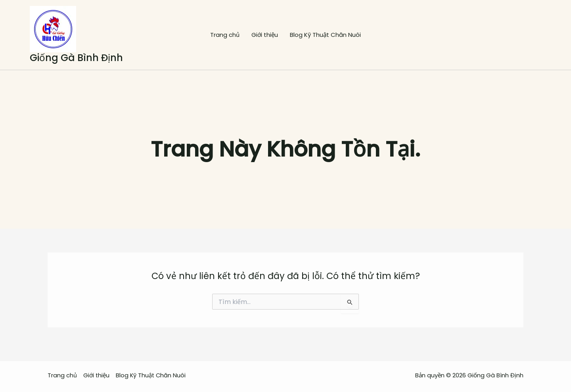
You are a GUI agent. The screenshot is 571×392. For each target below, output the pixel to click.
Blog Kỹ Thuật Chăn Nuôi (325, 35)
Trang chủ (225, 35)
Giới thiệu (265, 35)
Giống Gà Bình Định (76, 58)
